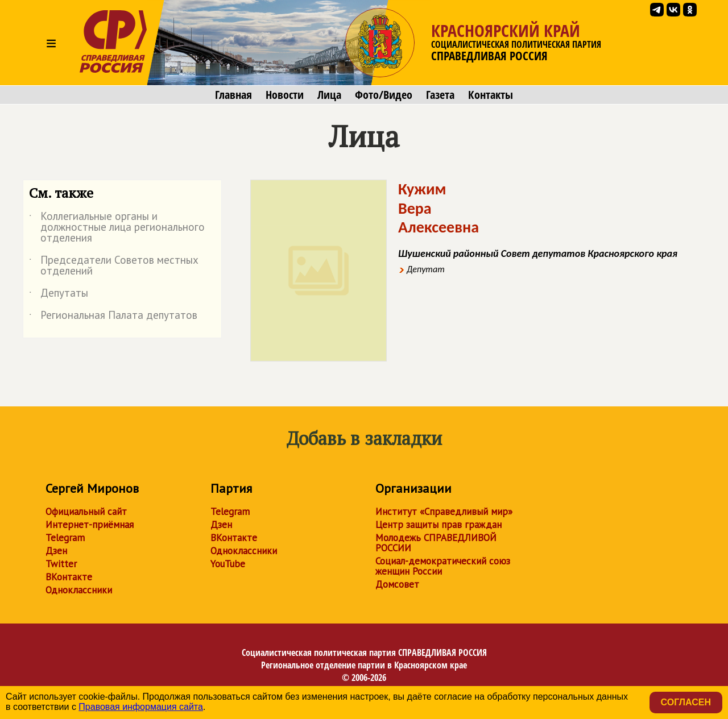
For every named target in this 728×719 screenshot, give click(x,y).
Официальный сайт (86, 512)
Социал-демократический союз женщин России (443, 566)
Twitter (61, 564)
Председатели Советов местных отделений (114, 266)
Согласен (686, 702)
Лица (329, 95)
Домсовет (397, 584)
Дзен (56, 551)
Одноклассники (79, 590)
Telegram (65, 538)
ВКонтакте (69, 577)
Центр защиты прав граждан (439, 525)
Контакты (491, 95)
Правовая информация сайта (141, 707)
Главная (233, 95)
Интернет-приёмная (90, 525)
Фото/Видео (384, 95)
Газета (440, 95)
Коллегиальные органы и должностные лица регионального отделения (117, 228)
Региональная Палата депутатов (113, 317)
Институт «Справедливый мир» (444, 512)
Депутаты (59, 295)
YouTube (228, 564)
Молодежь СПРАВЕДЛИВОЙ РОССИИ (436, 543)
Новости (285, 95)
